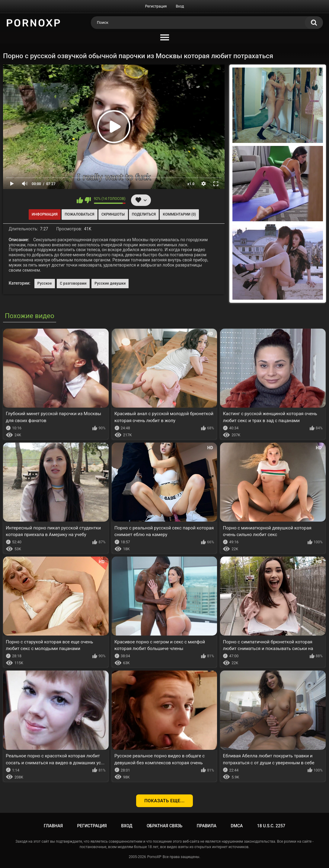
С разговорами (73, 283)
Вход (180, 6)
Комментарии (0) (179, 214)
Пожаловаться (79, 214)
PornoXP (154, 857)
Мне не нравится (88, 200)
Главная (53, 826)
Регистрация (156, 6)
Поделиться (144, 214)
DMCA (237, 826)
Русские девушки (110, 283)
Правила (207, 826)
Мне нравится (80, 200)
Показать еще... (164, 801)
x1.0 (191, 184)
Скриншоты (113, 214)
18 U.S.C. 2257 (271, 826)
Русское (45, 283)
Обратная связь (164, 826)
